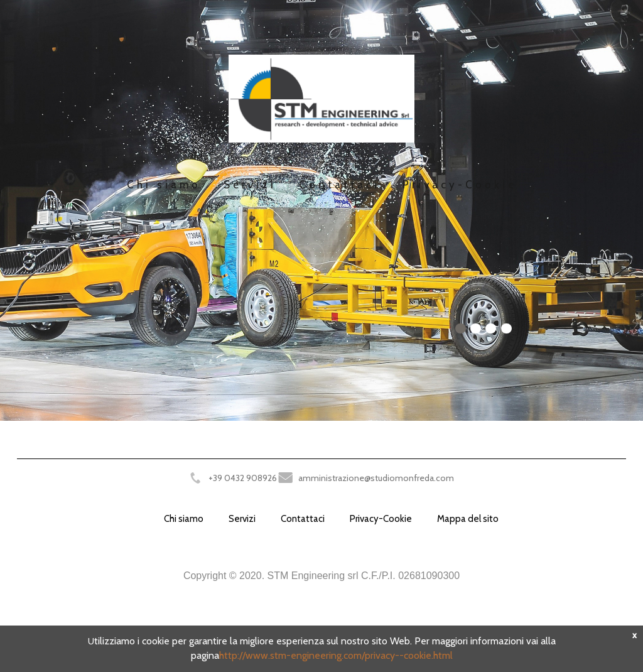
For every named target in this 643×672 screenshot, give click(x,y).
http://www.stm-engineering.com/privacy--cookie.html (336, 655)
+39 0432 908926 (243, 478)
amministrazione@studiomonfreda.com (376, 478)
